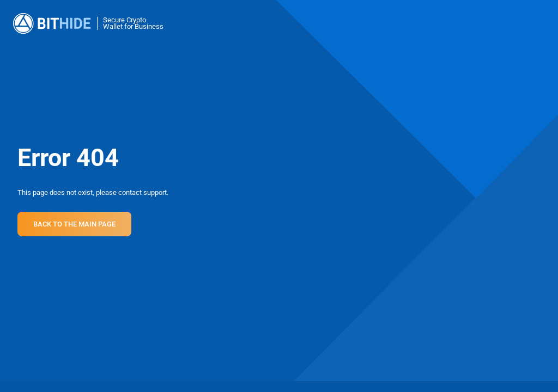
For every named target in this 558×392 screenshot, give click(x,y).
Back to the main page (74, 224)
